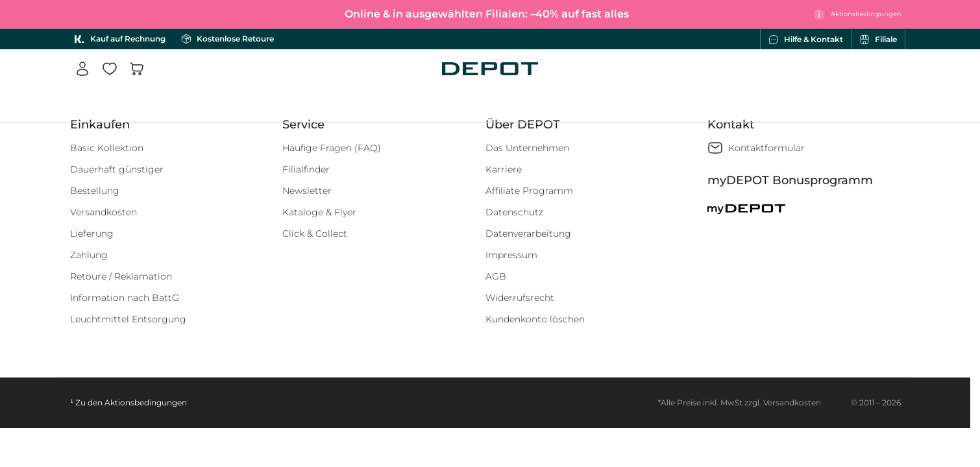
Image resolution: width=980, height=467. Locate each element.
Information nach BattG (125, 298)
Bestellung (95, 191)
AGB (496, 276)
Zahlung (89, 255)
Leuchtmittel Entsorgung (128, 319)
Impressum (511, 255)
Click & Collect (315, 233)
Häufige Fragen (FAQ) (332, 148)
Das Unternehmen (527, 148)
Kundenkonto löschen (535, 319)
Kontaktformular (766, 148)
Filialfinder (306, 169)
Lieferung (92, 233)
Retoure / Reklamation (121, 276)
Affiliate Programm (529, 191)
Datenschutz (514, 212)
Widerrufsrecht (520, 298)
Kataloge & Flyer (319, 212)
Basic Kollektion (107, 148)
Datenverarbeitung (528, 233)
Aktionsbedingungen (146, 402)
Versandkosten (104, 212)
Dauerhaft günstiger (117, 169)
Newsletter (307, 191)
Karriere (504, 169)
